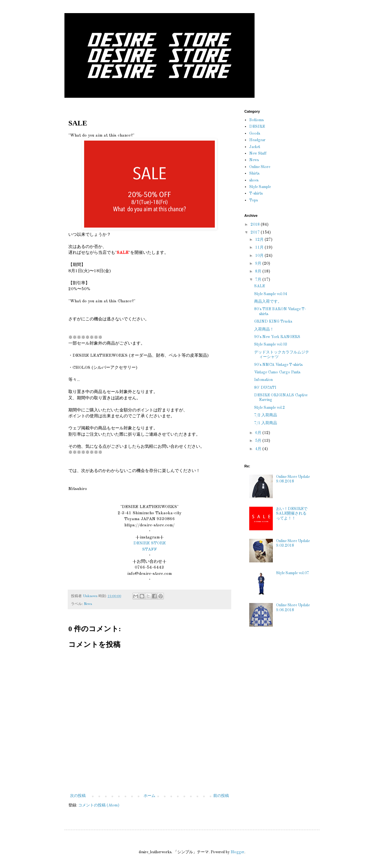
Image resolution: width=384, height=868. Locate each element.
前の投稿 (221, 796)
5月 (259, 441)
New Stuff (258, 154)
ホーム (149, 796)
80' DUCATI (265, 388)
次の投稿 (78, 796)
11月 (260, 248)
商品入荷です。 (268, 302)
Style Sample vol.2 (270, 408)
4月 (259, 449)
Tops (253, 200)
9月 (259, 264)
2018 (256, 225)
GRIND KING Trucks (273, 322)
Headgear (257, 140)
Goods (255, 134)
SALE (260, 286)
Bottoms (256, 120)
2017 (256, 233)
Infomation (263, 380)
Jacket (255, 147)
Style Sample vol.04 (271, 294)
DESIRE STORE (150, 543)
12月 (260, 240)
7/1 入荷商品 (266, 423)
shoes (254, 180)
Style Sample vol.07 (293, 573)
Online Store (260, 167)
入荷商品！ (264, 330)
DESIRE (257, 127)
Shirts (254, 174)
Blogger (237, 852)
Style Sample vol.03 (271, 345)
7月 (259, 280)
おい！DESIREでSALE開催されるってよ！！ (292, 514)
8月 (259, 272)
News (88, 604)
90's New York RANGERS (277, 337)
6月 (259, 433)
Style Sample (260, 187)
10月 (260, 256)
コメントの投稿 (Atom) (99, 805)
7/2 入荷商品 (266, 415)
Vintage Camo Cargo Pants (277, 372)
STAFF (150, 549)
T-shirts (256, 194)
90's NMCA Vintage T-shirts (278, 365)
